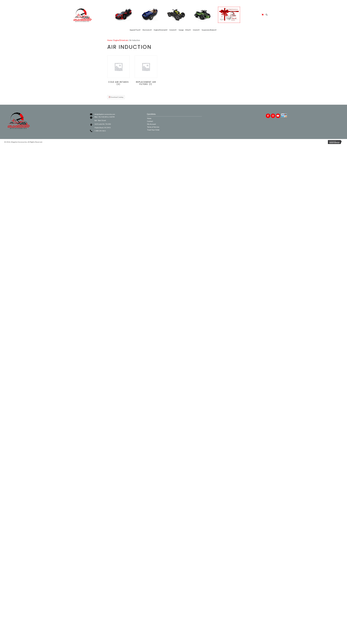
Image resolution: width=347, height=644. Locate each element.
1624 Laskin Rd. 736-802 (103, 124)
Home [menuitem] (149, 118)
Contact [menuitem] (150, 121)
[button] (140, 30)
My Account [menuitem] (151, 124)
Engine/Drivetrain (121, 40)
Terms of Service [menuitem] (153, 127)
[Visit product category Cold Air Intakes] (118, 71)
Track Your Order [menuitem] (153, 130)
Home (110, 40)
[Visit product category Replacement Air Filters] (146, 71)
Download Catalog (116, 97)
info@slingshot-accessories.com (105, 114)
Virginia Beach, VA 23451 (103, 128)
